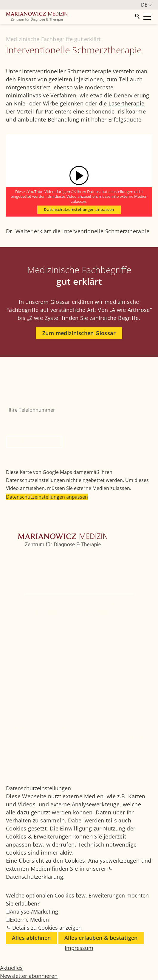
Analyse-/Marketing (34, 911)
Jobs (104, 728)
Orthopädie (19, 568)
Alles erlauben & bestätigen (101, 938)
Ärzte (12, 586)
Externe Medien (29, 920)
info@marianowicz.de (79, 621)
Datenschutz (112, 752)
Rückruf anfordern (34, 442)
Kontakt (15, 595)
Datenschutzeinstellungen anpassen (79, 210)
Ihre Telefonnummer (29, 399)
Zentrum (16, 559)
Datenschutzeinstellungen (126, 760)
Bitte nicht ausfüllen (30, 420)
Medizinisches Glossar (122, 736)
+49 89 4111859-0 (50, 612)
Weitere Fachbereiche (30, 577)
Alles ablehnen (31, 938)
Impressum (111, 744)
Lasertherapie (126, 103)
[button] (12, 638)
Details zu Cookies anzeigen (47, 928)
